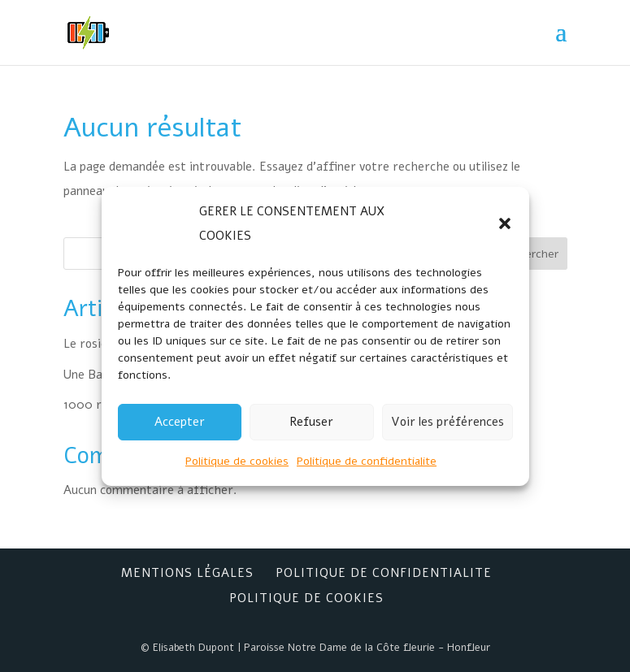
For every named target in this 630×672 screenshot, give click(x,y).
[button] (505, 223)
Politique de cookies (237, 461)
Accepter (180, 422)
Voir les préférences (448, 422)
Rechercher (529, 254)
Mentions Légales (187, 573)
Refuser (311, 422)
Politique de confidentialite (367, 461)
